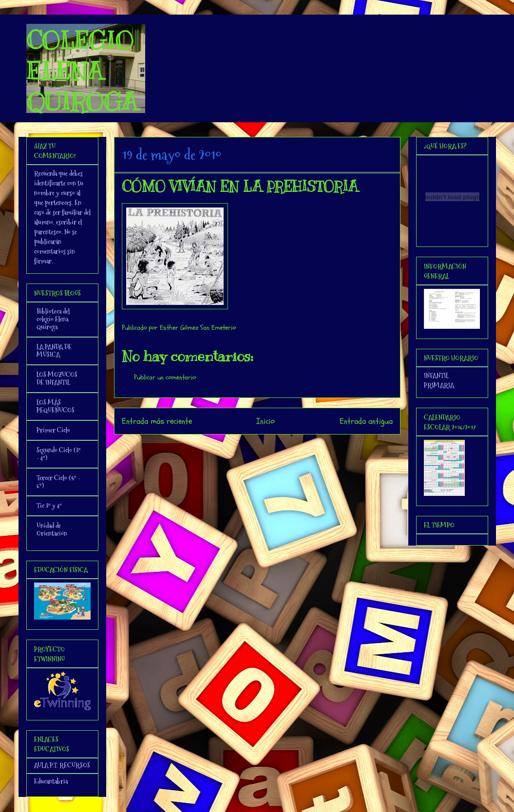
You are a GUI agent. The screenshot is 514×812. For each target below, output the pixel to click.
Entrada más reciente (157, 421)
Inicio (266, 421)
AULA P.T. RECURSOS (62, 765)
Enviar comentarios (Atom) (276, 447)
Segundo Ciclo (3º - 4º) (59, 454)
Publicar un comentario (165, 377)
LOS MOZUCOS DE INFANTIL (57, 378)
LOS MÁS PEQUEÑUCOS (56, 406)
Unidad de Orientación (52, 529)
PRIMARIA (439, 385)
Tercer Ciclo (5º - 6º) (58, 482)
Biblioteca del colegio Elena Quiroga (53, 319)
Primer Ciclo (53, 430)
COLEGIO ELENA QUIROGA (82, 71)
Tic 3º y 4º (49, 506)
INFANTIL (436, 376)
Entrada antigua (366, 421)
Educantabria (51, 781)
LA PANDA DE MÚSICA (54, 351)
